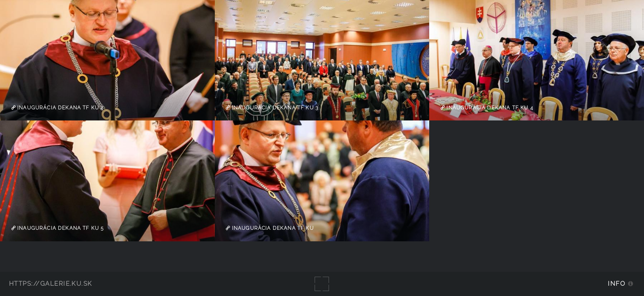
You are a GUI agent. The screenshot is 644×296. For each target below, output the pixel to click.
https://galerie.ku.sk (51, 283)
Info (616, 283)
